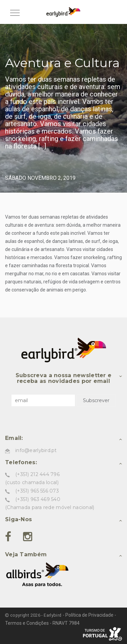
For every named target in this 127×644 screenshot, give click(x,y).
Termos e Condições (27, 623)
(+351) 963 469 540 (38, 499)
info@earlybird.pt (36, 450)
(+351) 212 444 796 (37, 474)
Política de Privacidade (89, 615)
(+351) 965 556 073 (37, 491)
